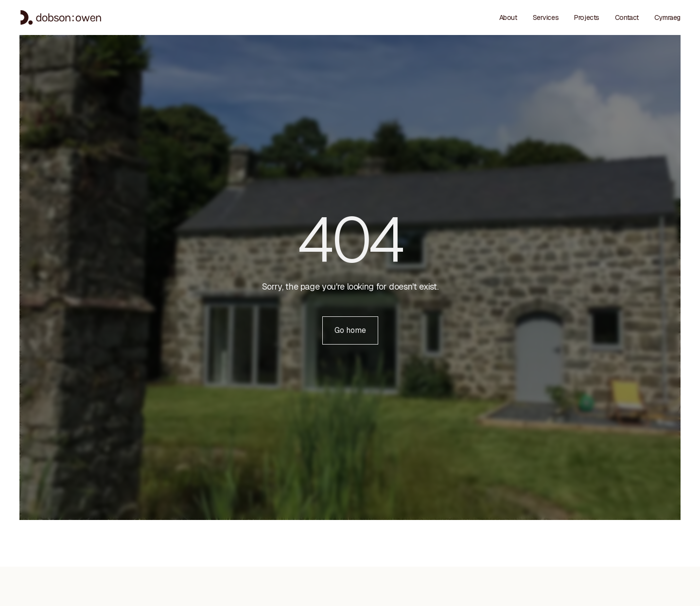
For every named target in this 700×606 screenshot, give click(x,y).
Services (546, 17)
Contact (627, 17)
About (508, 17)
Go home (356, 330)
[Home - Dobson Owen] (61, 17)
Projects (587, 17)
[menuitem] (667, 18)
